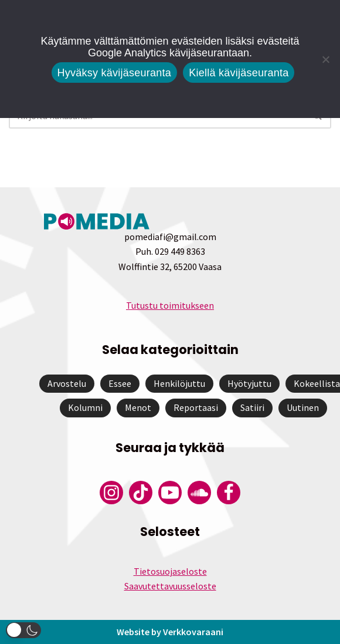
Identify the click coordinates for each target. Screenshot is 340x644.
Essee (120, 383)
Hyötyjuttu (249, 383)
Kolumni (85, 407)
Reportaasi (196, 407)
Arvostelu (67, 383)
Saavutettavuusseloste (170, 586)
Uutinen (303, 407)
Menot (138, 407)
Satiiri (252, 407)
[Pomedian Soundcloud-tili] (199, 493)
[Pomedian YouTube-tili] (170, 493)
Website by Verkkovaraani (170, 632)
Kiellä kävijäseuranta (239, 73)
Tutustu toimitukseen (170, 305)
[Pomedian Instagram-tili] (111, 493)
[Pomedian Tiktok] (141, 493)
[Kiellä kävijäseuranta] (325, 59)
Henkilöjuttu (179, 383)
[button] (23, 630)
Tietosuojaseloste (170, 571)
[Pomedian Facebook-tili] (229, 493)
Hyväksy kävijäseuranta (115, 73)
